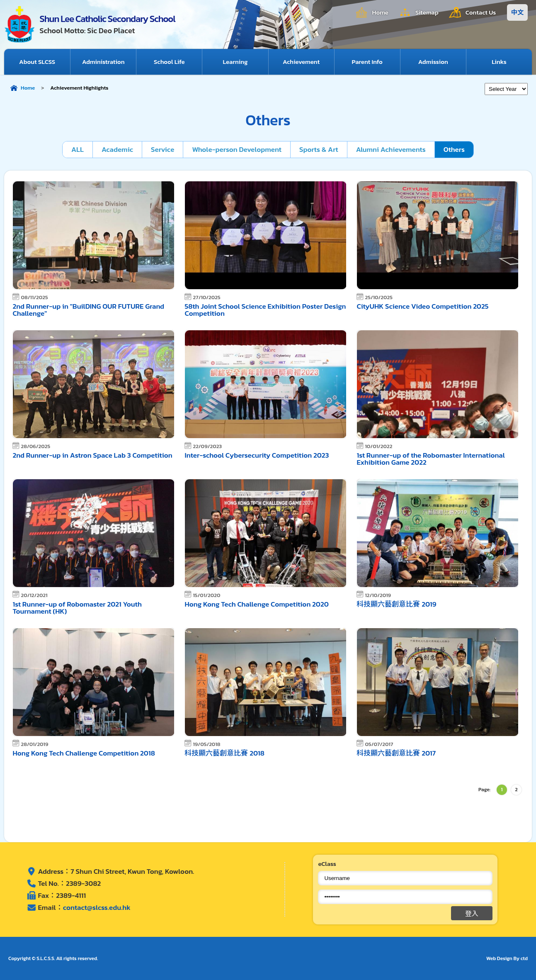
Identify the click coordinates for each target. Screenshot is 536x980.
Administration (103, 62)
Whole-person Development (237, 149)
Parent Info (367, 62)
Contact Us (481, 12)
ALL (78, 149)
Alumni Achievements (391, 149)
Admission (433, 62)
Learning (235, 62)
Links (499, 62)
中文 (517, 12)
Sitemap (427, 12)
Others (454, 149)
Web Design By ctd (507, 958)
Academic (117, 149)
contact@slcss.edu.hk (97, 907)
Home (380, 12)
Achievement (301, 62)
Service (162, 149)
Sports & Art (319, 149)
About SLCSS (37, 62)
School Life (169, 62)
